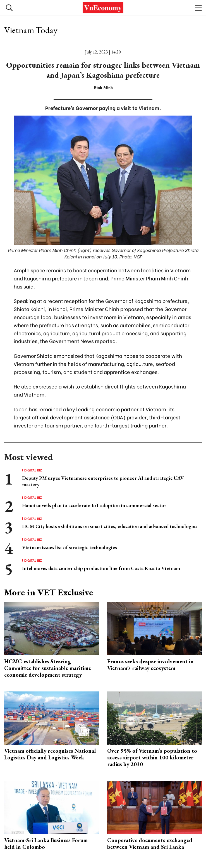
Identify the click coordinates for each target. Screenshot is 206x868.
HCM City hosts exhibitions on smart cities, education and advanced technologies (110, 526)
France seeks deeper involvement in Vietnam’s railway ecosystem (150, 665)
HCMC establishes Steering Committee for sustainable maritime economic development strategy (48, 668)
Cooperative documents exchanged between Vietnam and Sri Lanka (150, 843)
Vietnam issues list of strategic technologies (70, 547)
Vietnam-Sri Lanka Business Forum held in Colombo (46, 843)
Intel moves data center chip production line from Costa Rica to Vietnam (101, 568)
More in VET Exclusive (49, 592)
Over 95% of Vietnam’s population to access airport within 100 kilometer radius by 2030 (152, 757)
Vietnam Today (31, 30)
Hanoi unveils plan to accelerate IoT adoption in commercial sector (94, 505)
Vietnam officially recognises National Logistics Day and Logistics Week (50, 754)
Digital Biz (33, 470)
